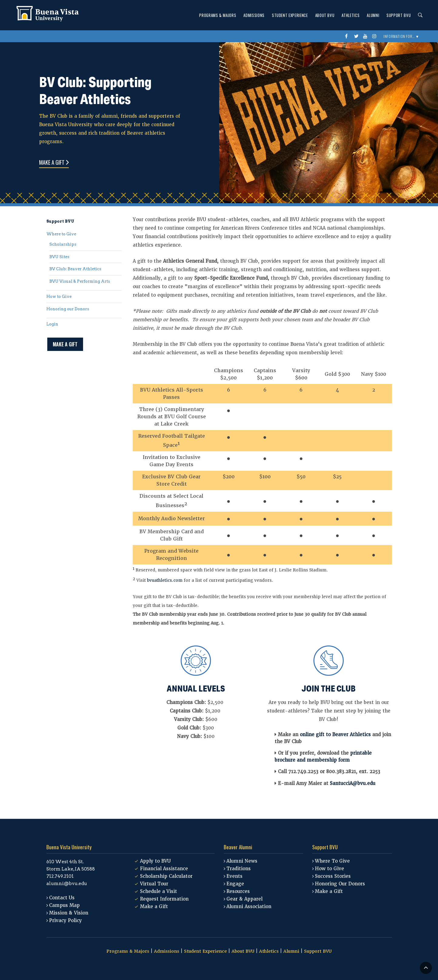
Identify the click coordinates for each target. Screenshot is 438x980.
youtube (366, 36)
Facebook (348, 36)
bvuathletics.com (165, 580)
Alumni (373, 15)
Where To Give (332, 861)
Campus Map (64, 905)
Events (234, 876)
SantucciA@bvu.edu (353, 783)
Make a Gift (52, 162)
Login (52, 324)
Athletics (351, 15)
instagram (375, 36)
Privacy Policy (65, 921)
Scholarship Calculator (166, 876)
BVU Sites (59, 257)
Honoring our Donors (68, 309)
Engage (235, 884)
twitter (357, 36)
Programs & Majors (218, 15)
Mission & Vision (69, 913)
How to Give (59, 296)
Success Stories (333, 876)
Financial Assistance (164, 869)
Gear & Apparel (244, 899)
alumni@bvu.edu (67, 884)
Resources (238, 891)
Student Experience (290, 15)
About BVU (325, 15)
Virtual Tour (154, 884)
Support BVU (399, 15)
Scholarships (63, 244)
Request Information (164, 899)
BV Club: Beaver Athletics (75, 269)
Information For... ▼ (401, 36)
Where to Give (61, 234)
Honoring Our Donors (340, 884)
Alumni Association (249, 907)
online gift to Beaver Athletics (335, 735)
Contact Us (62, 898)
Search (419, 15)
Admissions (254, 15)
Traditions (239, 869)
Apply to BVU (155, 861)
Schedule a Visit (159, 891)
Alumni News (242, 861)
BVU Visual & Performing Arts (80, 281)
